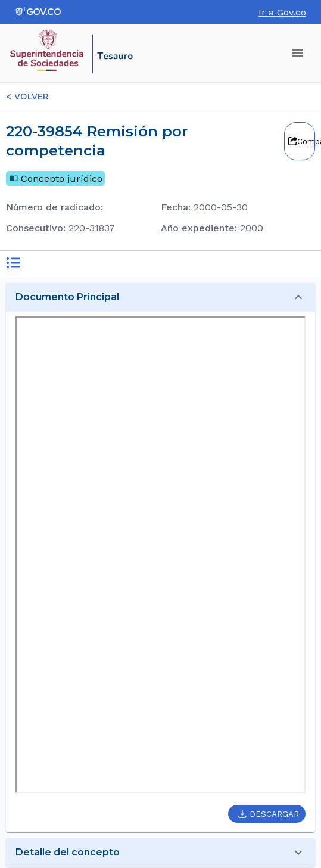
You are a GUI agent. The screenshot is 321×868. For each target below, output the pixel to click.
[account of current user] (297, 53)
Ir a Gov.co (282, 12)
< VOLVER (27, 97)
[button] (160, 297)
